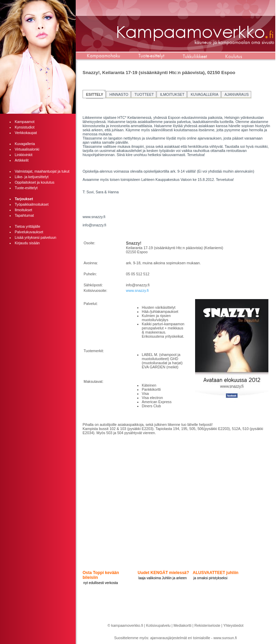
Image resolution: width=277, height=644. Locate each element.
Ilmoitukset (24, 210)
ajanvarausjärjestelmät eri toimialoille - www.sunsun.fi (194, 638)
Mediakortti (182, 625)
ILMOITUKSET (172, 94)
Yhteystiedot (233, 625)
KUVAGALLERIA (204, 94)
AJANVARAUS (237, 94)
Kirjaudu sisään (27, 243)
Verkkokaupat (26, 133)
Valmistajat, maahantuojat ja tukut (42, 171)
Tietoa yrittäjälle (28, 226)
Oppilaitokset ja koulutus (35, 182)
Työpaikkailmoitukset (32, 204)
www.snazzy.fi (137, 290)
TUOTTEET (144, 94)
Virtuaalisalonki (27, 149)
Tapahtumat (24, 215)
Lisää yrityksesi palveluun (36, 237)
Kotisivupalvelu (158, 625)
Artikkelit (22, 160)
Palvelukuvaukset (29, 232)
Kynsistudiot (25, 127)
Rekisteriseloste (207, 625)
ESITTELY (95, 94)
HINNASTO (119, 94)
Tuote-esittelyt (26, 188)
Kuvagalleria (25, 144)
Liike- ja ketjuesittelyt (32, 177)
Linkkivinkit (24, 155)
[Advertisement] (38, 285)
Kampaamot (25, 122)
